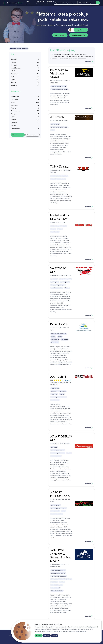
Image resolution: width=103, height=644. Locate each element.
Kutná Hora (15, 74)
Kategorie (15, 91)
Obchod (14, 117)
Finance (13, 108)
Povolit (55, 636)
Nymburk (14, 65)
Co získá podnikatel (79, 35)
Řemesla (14, 120)
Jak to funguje (60, 35)
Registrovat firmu (40, 3)
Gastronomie (15, 111)
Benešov (14, 85)
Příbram (13, 62)
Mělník (13, 71)
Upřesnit (39, 636)
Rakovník (14, 59)
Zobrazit (15, 135)
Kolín (12, 77)
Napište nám (49, 3)
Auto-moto (15, 96)
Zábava (13, 125)
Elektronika (15, 105)
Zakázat (47, 636)
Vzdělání (14, 123)
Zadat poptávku (29, 3)
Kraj (12, 54)
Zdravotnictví (15, 128)
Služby (13, 102)
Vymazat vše (31, 135)
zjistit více (88, 62)
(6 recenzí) (68, 380)
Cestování (14, 99)
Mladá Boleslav (16, 68)
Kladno (13, 80)
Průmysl (14, 114)
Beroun (13, 83)
